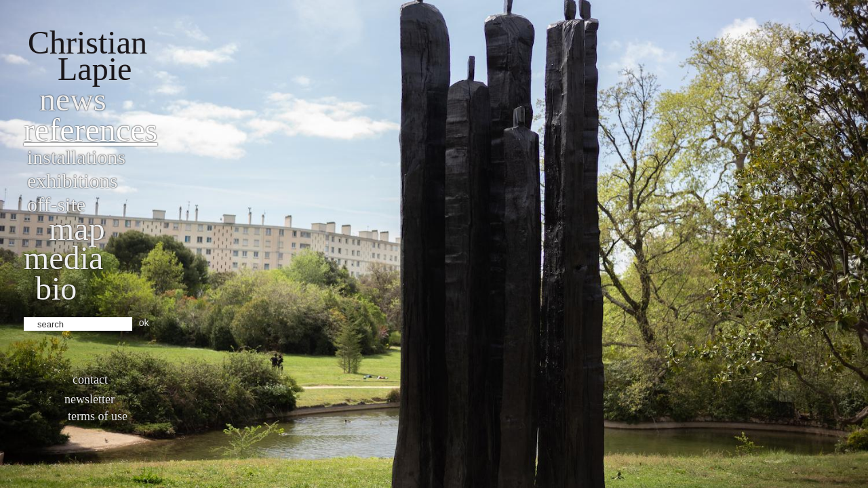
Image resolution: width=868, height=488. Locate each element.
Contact (90, 380)
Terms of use (98, 416)
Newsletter (90, 399)
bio (56, 288)
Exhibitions (72, 181)
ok (144, 323)
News (73, 99)
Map (77, 229)
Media (63, 258)
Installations (76, 157)
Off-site (56, 204)
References (91, 130)
